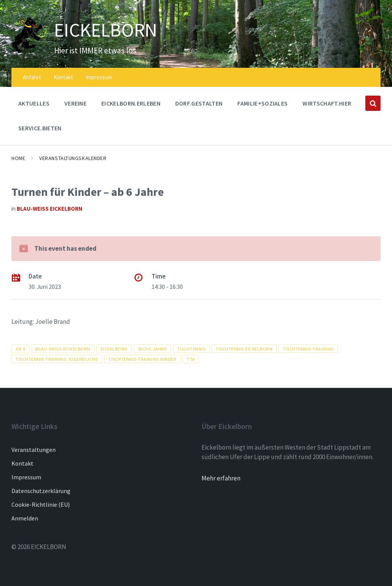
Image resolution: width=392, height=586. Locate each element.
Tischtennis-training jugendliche (57, 359)
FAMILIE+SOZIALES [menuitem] (262, 103)
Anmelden (25, 518)
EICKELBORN (108, 30)
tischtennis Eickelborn (244, 349)
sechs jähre (152, 349)
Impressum (26, 477)
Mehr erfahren (221, 478)
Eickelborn (114, 349)
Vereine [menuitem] (75, 103)
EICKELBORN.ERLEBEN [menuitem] (131, 103)
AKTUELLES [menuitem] (34, 103)
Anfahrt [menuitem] (32, 77)
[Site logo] (27, 51)
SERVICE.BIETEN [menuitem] (40, 128)
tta (191, 359)
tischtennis (191, 349)
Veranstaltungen (34, 450)
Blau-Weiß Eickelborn (50, 209)
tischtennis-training (308, 349)
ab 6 (20, 349)
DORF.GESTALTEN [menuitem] (199, 103)
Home (18, 158)
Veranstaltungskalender (73, 158)
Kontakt (22, 463)
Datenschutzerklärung (41, 491)
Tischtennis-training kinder (142, 359)
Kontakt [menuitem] (63, 77)
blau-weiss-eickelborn (63, 349)
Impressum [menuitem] (99, 77)
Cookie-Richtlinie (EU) (41, 504)
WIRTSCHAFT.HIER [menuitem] (327, 103)
